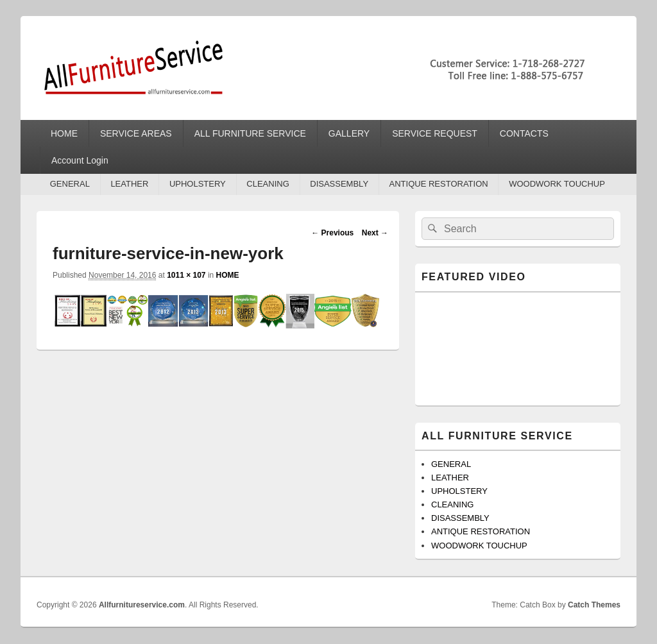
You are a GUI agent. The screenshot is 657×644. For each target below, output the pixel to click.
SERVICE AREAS (136, 133)
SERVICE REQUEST (435, 133)
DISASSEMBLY (339, 184)
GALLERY (349, 133)
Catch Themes (594, 605)
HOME (64, 133)
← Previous (332, 233)
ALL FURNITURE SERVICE (250, 133)
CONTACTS (524, 133)
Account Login (80, 160)
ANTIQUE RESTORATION (439, 184)
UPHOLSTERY (198, 184)
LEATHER (129, 184)
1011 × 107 (186, 275)
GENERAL (70, 184)
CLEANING (268, 184)
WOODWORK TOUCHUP (557, 184)
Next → (375, 233)
